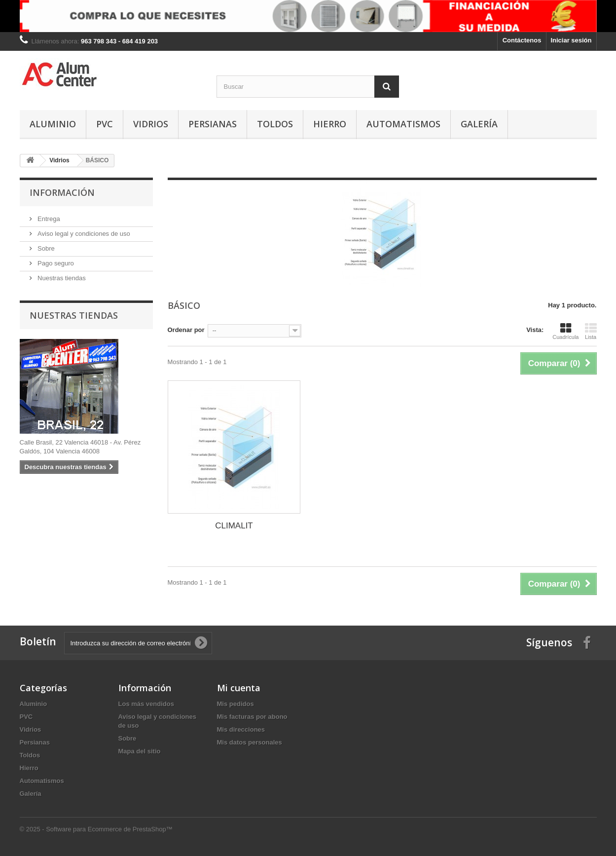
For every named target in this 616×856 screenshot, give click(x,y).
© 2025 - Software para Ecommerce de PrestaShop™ (96, 829)
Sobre (45, 248)
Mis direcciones (241, 729)
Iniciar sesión (571, 40)
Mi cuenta (239, 688)
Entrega (48, 219)
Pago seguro (55, 263)
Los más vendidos (146, 704)
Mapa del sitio (140, 751)
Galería (479, 124)
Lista (591, 331)
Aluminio (53, 124)
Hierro (330, 124)
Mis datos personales (250, 742)
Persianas (213, 124)
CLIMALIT (234, 526)
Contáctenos (522, 40)
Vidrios (151, 124)
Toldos (275, 124)
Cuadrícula (565, 331)
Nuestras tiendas (61, 278)
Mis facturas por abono (252, 717)
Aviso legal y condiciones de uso (83, 234)
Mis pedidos (236, 704)
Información (62, 192)
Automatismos (403, 124)
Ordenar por (186, 330)
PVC (105, 124)
